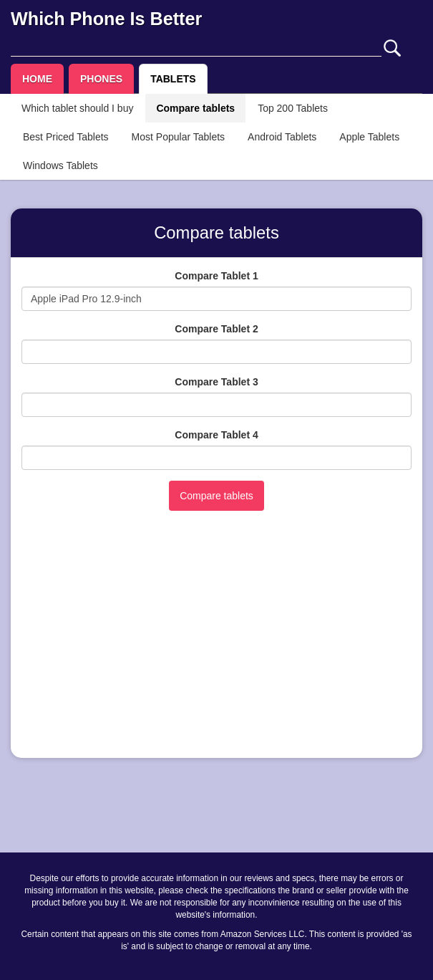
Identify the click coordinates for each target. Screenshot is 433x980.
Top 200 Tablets (293, 108)
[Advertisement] (216, 647)
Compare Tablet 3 (216, 382)
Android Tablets (282, 137)
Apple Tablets (369, 137)
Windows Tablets (60, 165)
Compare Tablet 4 (216, 435)
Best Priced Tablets (66, 137)
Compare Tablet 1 (216, 276)
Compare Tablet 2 (216, 329)
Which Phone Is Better (106, 19)
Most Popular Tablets (178, 137)
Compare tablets (195, 108)
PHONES (101, 79)
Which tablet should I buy (77, 108)
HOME (37, 79)
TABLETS (173, 79)
